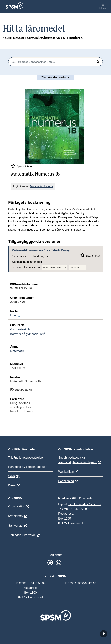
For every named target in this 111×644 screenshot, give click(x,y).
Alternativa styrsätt (54, 267)
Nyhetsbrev (16, 516)
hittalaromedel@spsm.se (85, 504)
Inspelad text (78, 267)
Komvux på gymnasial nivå (28, 334)
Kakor (12, 485)
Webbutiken (66, 472)
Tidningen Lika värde (22, 535)
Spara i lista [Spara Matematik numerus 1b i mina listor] (90, 255)
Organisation (17, 506)
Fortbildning (66, 481)
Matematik (17, 351)
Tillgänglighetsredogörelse (25, 458)
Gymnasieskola (20, 329)
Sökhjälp (14, 476)
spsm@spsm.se (86, 583)
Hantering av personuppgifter (27, 467)
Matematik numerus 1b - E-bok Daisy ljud (44, 250)
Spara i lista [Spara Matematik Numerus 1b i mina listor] (21, 166)
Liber (15, 315)
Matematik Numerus (42, 186)
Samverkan (16, 526)
